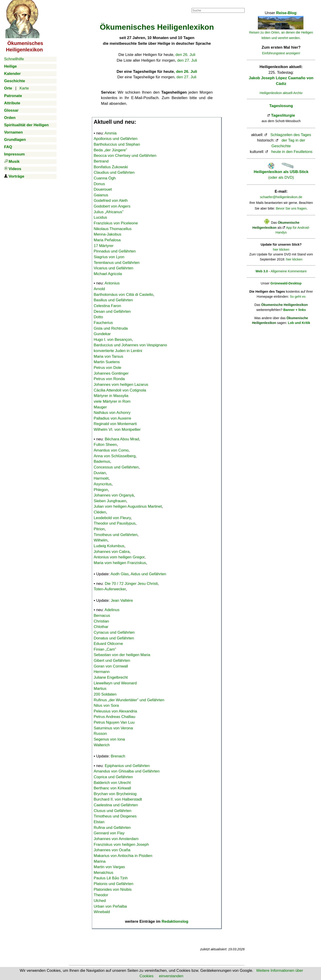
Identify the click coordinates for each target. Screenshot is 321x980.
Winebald (102, 912)
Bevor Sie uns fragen (291, 208)
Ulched (100, 901)
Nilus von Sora (106, 705)
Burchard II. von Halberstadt (118, 799)
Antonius (112, 283)
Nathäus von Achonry (112, 413)
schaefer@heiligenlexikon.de (281, 197)
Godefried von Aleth (111, 201)
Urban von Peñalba (110, 906)
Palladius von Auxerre (112, 418)
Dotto (98, 317)
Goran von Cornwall (111, 666)
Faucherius (103, 323)
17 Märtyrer (104, 246)
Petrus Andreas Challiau (114, 717)
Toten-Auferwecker (110, 589)
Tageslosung (281, 106)
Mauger (100, 407)
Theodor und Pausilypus (115, 523)
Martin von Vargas (109, 867)
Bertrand (101, 161)
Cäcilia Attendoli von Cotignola (120, 390)
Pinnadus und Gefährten (115, 251)
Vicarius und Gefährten (114, 268)
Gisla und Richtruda (111, 328)
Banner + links (294, 310)
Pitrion (99, 529)
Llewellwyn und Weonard (115, 683)
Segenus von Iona (109, 739)
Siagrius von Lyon (109, 257)
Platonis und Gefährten (114, 884)
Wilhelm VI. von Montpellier (117, 430)
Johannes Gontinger (111, 373)
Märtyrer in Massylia (111, 396)
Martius (100, 689)
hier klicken (281, 250)
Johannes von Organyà (114, 495)
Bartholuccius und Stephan (117, 144)
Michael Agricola (108, 274)
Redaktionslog (175, 921)
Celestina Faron (107, 306)
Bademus (102, 461)
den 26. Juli (185, 55)
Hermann (102, 672)
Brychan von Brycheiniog (115, 794)
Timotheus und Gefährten (116, 535)
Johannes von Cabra (112, 552)
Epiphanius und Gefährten (127, 766)
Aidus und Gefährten (148, 574)
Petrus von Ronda (109, 379)
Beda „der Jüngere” (110, 150)
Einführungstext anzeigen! (281, 53)
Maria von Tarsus (108, 356)
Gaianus (101, 195)
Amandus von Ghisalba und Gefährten (127, 771)
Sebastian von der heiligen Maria (122, 655)
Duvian (100, 473)
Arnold (99, 289)
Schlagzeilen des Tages (291, 135)
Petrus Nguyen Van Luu (114, 722)
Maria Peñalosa (107, 240)
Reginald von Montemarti (115, 424)
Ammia (111, 133)
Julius (109, 212)
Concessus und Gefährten (116, 467)
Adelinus (112, 610)
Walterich (102, 745)
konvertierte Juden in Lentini (118, 351)
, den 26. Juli (185, 72)
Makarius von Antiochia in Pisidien (123, 856)
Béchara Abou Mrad (122, 439)
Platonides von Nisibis (113, 889)
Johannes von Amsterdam (116, 839)
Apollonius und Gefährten (116, 139)
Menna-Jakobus (107, 234)
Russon (100, 734)
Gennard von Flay (109, 833)
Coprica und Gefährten (113, 777)
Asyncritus (103, 484)
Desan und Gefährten (112, 311)
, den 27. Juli (185, 77)
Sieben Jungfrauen (110, 501)
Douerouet (103, 189)
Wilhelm (101, 540)
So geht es (298, 297)
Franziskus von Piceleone (116, 223)
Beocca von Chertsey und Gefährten (125, 156)
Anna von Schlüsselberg (115, 456)
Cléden (100, 512)
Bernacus (102, 616)
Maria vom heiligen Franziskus (120, 563)
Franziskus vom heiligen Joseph (121, 845)
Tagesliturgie (283, 115)
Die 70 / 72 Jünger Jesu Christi (131, 584)
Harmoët (101, 478)
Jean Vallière (122, 600)
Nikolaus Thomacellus (113, 229)
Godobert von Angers (112, 206)
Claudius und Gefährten (114, 172)
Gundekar (102, 334)
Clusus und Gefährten (113, 811)
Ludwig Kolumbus (109, 546)
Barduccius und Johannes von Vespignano (130, 345)
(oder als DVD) (281, 172)
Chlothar (101, 627)
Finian (105, 649)
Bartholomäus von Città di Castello (123, 295)
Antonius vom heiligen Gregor (119, 557)
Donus (99, 184)
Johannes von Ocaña (112, 850)
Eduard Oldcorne (108, 644)
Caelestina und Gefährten (116, 805)
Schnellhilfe (14, 59)
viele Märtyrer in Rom (112, 401)
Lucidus (100, 217)
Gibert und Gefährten (112, 661)
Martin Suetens (107, 362)
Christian (101, 621)
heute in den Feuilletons (292, 152)
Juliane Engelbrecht (111, 677)
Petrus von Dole (107, 368)
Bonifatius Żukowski (111, 167)
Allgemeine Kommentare (289, 271)
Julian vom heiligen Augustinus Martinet (128, 506)
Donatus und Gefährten (114, 638)
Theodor (101, 895)
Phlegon (101, 490)
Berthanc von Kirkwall (112, 788)
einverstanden (171, 976)
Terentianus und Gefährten (117, 263)
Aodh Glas (120, 574)
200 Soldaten (105, 694)
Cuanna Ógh (105, 178)
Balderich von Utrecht (112, 783)
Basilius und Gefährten (113, 300)
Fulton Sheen (105, 445)
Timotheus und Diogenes (115, 816)
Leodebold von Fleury (112, 518)
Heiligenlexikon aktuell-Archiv (281, 93)
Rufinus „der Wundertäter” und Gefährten (129, 700)
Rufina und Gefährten (112, 828)
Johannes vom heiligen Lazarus (121, 385)
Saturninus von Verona (113, 728)
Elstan (99, 822)
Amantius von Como (111, 450)
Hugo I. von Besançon (113, 340)
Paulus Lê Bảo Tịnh (111, 878)
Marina (100, 861)
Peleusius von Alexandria (115, 711)
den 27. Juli (187, 60)
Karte (24, 88)
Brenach (118, 756)
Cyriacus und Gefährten (114, 632)
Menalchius (104, 873)
